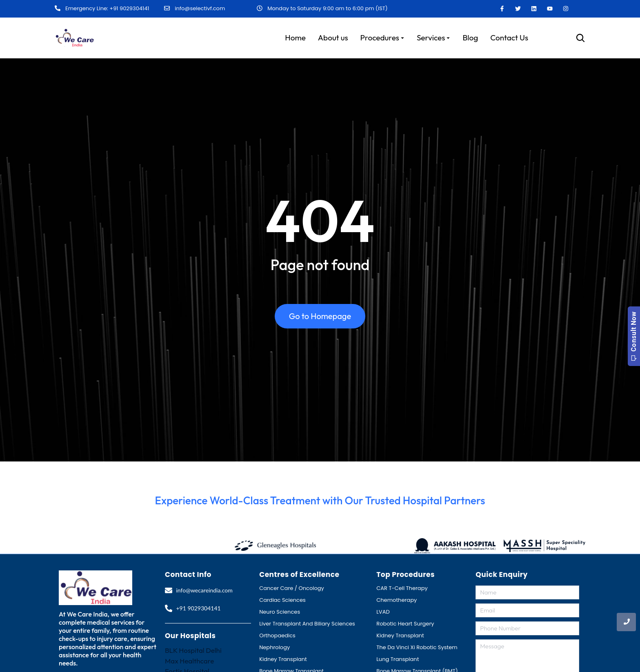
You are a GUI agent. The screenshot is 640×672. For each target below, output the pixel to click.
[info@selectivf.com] (167, 9)
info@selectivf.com (200, 8)
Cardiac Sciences (282, 600)
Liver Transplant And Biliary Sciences (307, 624)
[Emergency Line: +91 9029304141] (58, 9)
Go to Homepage (320, 316)
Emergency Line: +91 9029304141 (107, 9)
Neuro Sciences (280, 612)
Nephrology (274, 647)
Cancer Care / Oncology (292, 588)
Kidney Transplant (283, 659)
